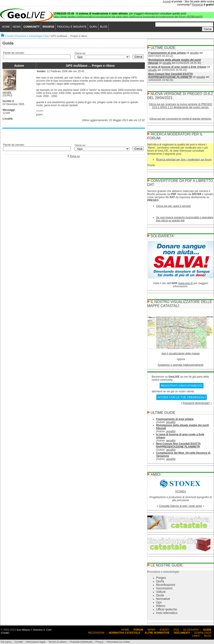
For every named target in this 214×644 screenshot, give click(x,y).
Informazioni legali (36, 642)
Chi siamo (6, 642)
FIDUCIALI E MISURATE (72, 27)
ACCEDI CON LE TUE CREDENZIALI (182, 397)
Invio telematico (167, 613)
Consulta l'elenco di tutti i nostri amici (180, 506)
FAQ (176, 630)
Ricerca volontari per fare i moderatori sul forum (184, 160)
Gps (46, 36)
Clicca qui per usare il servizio (174, 206)
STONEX (181, 492)
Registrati (197, 5)
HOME (6, 27)
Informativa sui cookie (118, 642)
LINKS (196, 636)
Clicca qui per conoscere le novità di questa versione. (181, 119)
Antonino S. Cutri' (42, 630)
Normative (163, 599)
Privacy (100, 642)
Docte (160, 595)
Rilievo (161, 606)
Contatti (19, 642)
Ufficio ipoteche (167, 609)
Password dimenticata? (196, 403)
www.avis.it (185, 283)
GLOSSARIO (191, 630)
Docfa (160, 581)
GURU (93, 27)
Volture (161, 592)
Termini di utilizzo (57, 642)
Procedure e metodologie (29, 36)
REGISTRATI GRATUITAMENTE (182, 386)
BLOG (104, 27)
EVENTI (165, 630)
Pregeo (161, 578)
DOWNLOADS (203, 633)
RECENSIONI (96, 633)
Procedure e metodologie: (164, 572)
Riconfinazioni (166, 585)
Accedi (167, 2)
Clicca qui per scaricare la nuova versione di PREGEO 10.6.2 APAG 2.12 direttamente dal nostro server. (181, 106)
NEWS (17, 27)
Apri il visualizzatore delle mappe (181, 353)
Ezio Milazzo (23, 630)
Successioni (164, 588)
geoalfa (7, 92)
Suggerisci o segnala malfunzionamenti (181, 365)
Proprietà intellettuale (81, 642)
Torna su (75, 156)
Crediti (5, 633)
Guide (10, 36)
